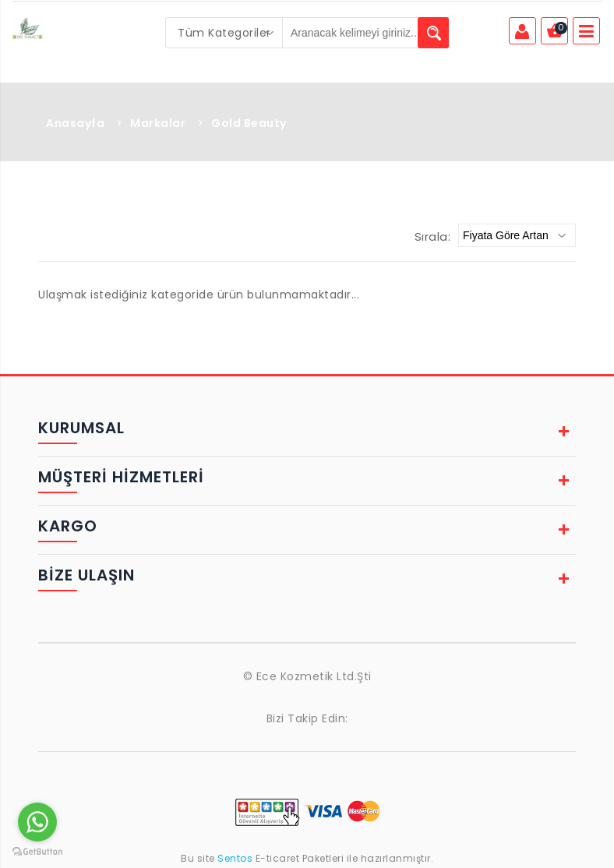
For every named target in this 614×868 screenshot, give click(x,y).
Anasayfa (75, 123)
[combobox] (224, 33)
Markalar (158, 123)
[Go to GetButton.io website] (37, 852)
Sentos (235, 858)
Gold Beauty (249, 123)
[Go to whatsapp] (37, 822)
